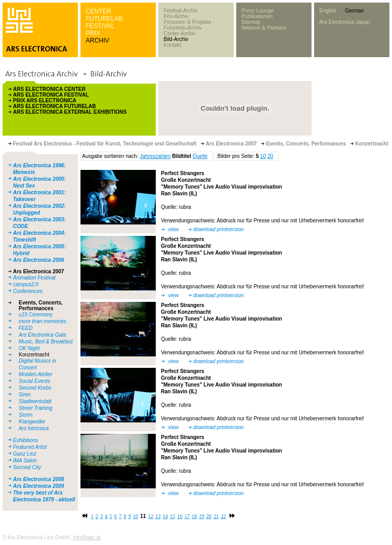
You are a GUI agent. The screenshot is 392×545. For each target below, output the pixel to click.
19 (201, 516)
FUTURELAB (104, 19)
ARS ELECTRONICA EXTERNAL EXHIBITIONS (70, 112)
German (354, 11)
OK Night (29, 348)
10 (263, 156)
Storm (26, 415)
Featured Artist (30, 447)
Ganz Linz (25, 454)
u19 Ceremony (36, 315)
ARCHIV (97, 41)
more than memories (43, 321)
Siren (25, 395)
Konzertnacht (34, 355)
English (328, 11)
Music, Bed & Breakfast (46, 342)
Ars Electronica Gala (42, 335)
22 (223, 516)
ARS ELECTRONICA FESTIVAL (51, 95)
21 (216, 516)
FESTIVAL (100, 26)
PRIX (93, 33)
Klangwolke (32, 422)
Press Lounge (258, 11)
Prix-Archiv (176, 16)
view (173, 229)
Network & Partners (264, 28)
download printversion (218, 229)
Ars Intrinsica (34, 428)
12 (151, 516)
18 (194, 516)
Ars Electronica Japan (344, 22)
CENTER (98, 11)
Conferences (28, 291)
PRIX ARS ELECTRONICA (45, 101)
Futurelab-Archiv (183, 28)
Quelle (200, 156)
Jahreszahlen (155, 156)
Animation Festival (34, 278)
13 (158, 516)
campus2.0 (26, 284)
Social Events (35, 381)
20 (270, 156)
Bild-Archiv (176, 39)
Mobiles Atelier (36, 374)
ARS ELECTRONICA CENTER (49, 89)
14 (165, 516)
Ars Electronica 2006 (38, 260)
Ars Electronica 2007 (38, 271)
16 (180, 516)
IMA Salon (25, 461)
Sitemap (251, 22)
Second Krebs (35, 388)
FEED (26, 328)
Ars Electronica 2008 (38, 479)
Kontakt (172, 45)
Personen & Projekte (187, 22)
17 (187, 516)
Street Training (36, 408)
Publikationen (257, 16)
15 (172, 516)
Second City (27, 467)
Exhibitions (25, 440)
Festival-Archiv (181, 11)
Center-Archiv (179, 34)
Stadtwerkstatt (35, 401)
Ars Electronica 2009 (38, 486)
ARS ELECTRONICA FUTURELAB (55, 106)
